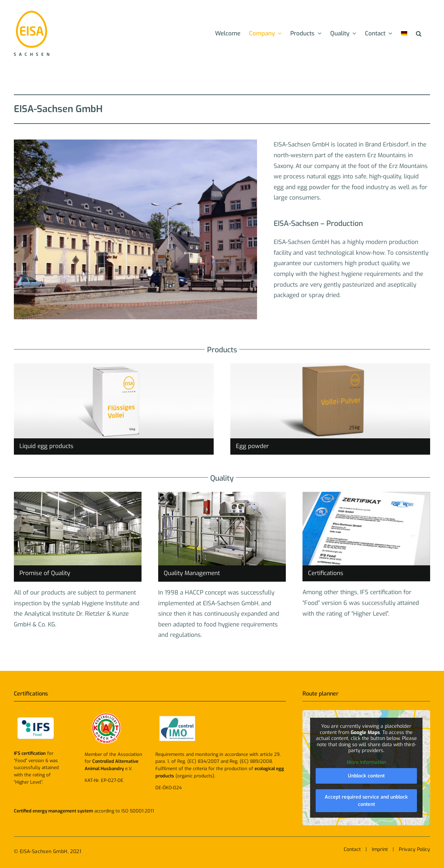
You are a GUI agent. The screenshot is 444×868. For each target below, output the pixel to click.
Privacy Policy (415, 849)
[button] (419, 33)
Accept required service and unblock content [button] (366, 801)
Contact (352, 849)
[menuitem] (404, 33)
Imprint (380, 849)
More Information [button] (366, 762)
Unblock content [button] (366, 776)
